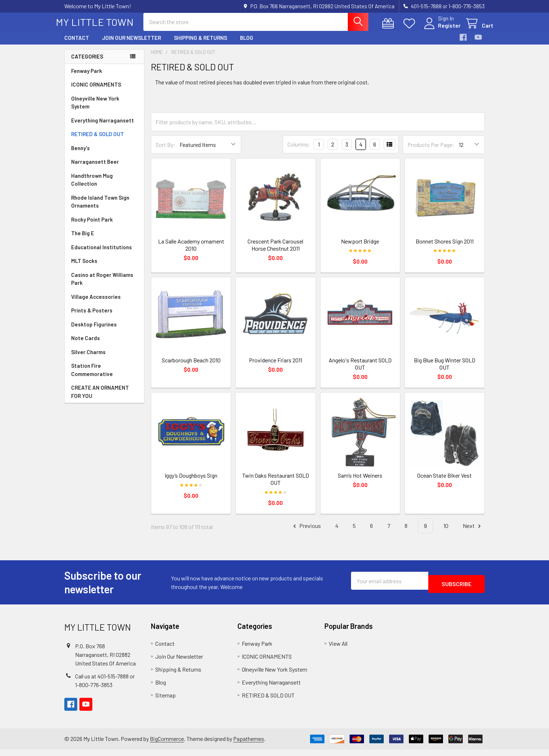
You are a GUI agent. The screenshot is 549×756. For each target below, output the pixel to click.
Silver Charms (88, 358)
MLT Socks (84, 267)
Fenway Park (87, 77)
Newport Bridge (360, 248)
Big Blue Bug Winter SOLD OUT (445, 370)
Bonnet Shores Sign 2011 (445, 248)
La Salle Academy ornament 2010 (191, 251)
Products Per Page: (431, 151)
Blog (247, 44)
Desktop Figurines (94, 331)
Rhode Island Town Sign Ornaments (100, 208)
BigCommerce (167, 745)
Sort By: (165, 151)
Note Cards (86, 344)
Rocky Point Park (92, 226)
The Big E (83, 240)
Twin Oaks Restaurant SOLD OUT (276, 485)
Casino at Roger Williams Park (102, 285)
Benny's (80, 154)
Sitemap (165, 702)
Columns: (299, 151)
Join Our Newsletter (132, 44)
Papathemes (249, 745)
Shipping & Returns (200, 44)
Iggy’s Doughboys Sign (191, 482)
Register (441, 30)
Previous (306, 532)
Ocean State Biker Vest (444, 482)
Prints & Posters (92, 317)
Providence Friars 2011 (276, 367)
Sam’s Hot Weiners (360, 482)
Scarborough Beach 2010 (191, 367)
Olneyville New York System (95, 109)
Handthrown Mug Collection (92, 186)
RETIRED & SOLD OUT (98, 140)
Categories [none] (87, 63)
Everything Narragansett (103, 127)
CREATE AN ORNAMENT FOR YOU (100, 398)
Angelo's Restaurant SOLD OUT (360, 370)
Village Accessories (96, 303)
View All (338, 650)
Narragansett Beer (95, 168)
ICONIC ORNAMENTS (96, 91)
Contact (77, 44)
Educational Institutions (102, 254)
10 (446, 532)
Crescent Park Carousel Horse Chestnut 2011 (275, 251)
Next (473, 532)
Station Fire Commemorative (92, 376)
